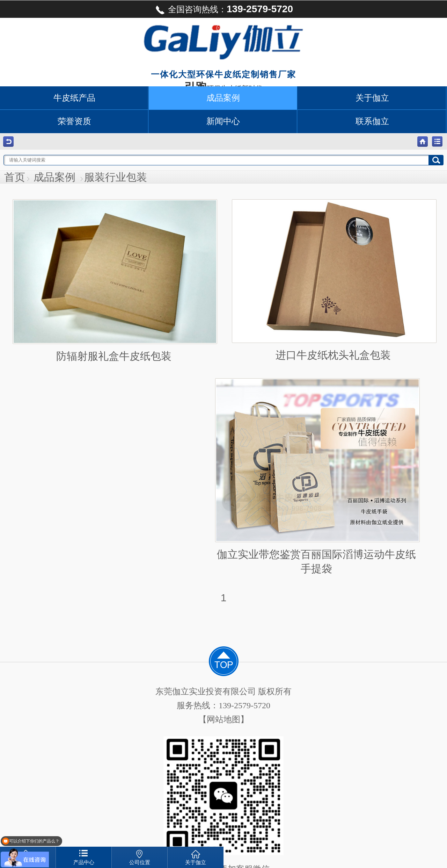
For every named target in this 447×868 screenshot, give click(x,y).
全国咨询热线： (223, 10)
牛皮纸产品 (74, 98)
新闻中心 (223, 121)
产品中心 (84, 862)
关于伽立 (372, 98)
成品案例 (223, 98)
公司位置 (140, 862)
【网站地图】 (223, 719)
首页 (15, 177)
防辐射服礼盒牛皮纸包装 (114, 281)
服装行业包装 (116, 177)
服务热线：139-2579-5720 (223, 705)
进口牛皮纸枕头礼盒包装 (333, 280)
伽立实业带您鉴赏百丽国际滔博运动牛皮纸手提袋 (316, 476)
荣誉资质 (74, 121)
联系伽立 (372, 121)
